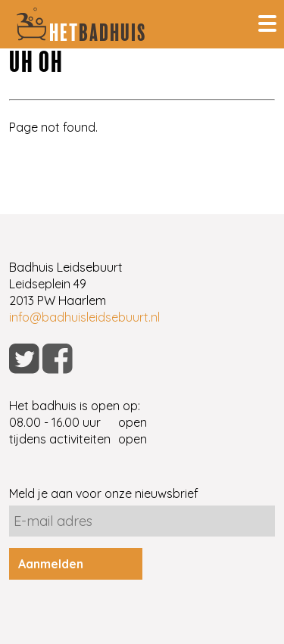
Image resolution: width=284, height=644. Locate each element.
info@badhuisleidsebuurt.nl (84, 317)
